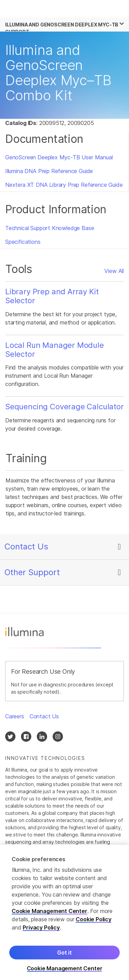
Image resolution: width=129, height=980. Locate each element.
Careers (15, 716)
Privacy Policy (41, 933)
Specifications (23, 242)
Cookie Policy (94, 924)
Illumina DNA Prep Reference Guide (49, 171)
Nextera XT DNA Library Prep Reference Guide (64, 185)
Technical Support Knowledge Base (50, 228)
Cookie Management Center (50, 916)
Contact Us (26, 546)
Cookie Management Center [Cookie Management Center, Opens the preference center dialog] (65, 974)
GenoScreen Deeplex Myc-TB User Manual (59, 157)
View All (114, 271)
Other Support (32, 572)
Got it (64, 958)
